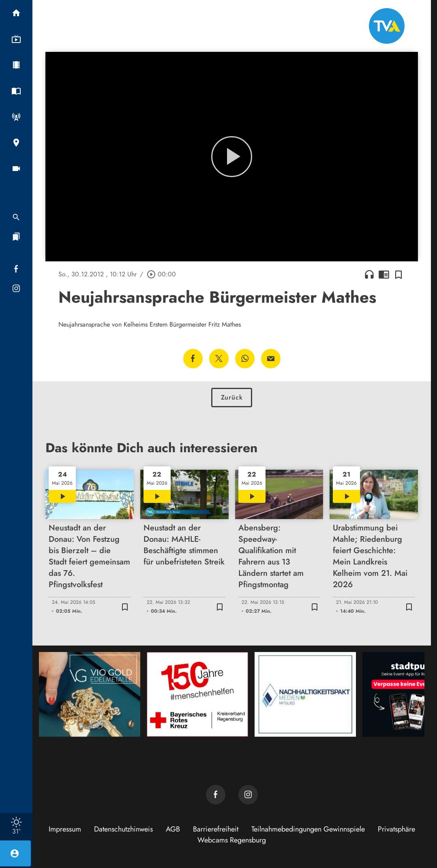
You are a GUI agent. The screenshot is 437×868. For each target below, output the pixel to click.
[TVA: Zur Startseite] (387, 26)
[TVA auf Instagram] (248, 795)
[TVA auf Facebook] (216, 795)
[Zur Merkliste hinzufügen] (398, 274)
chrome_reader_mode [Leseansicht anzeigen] (384, 274)
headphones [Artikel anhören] (369, 274)
